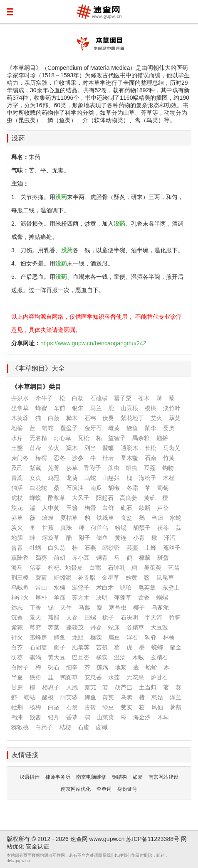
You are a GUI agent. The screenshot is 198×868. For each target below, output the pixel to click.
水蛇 (176, 518)
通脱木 (129, 448)
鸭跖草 (69, 677)
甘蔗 (17, 687)
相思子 (51, 687)
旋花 (17, 508)
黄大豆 (57, 657)
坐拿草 (20, 408)
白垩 (54, 707)
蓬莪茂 (75, 627)
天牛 (66, 607)
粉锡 (121, 528)
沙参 (78, 458)
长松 (151, 448)
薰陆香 (20, 558)
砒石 (126, 508)
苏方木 (81, 598)
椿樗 (41, 458)
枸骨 (90, 508)
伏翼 (108, 418)
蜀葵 (41, 558)
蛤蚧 (151, 667)
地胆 (17, 538)
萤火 (54, 448)
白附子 (20, 667)
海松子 (148, 478)
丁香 (35, 607)
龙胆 (78, 637)
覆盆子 (69, 428)
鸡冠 (54, 478)
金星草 (111, 578)
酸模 (48, 697)
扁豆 (114, 637)
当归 (157, 518)
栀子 (108, 617)
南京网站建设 (163, 777)
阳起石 (105, 498)
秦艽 (90, 687)
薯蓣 (176, 707)
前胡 (59, 558)
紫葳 (35, 468)
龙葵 (72, 478)
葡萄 (163, 488)
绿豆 (108, 707)
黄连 (121, 538)
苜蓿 (35, 448)
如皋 (138, 777)
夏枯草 (69, 518)
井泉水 (20, 398)
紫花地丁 (132, 418)
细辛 (72, 667)
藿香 (144, 598)
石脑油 (75, 488)
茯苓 (163, 528)
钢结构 (119, 777)
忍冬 (59, 458)
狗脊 (151, 637)
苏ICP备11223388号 (153, 839)
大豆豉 (159, 627)
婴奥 (169, 428)
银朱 (78, 408)
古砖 (90, 707)
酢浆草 (57, 498)
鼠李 (151, 428)
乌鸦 (126, 697)
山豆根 (129, 408)
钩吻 (168, 468)
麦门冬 (20, 458)
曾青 (17, 548)
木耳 (163, 717)
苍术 (144, 398)
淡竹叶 (172, 408)
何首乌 (99, 528)
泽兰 (176, 697)
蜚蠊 (108, 448)
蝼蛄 (30, 697)
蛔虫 (131, 468)
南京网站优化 (76, 789)
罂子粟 (123, 398)
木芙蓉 (20, 418)
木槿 (169, 478)
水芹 (17, 438)
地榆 (17, 428)
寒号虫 (118, 607)
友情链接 (25, 755)
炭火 (17, 528)
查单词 (104, 789)
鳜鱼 (132, 428)
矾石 (54, 667)
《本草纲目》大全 (38, 368)
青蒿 (17, 478)
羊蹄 (59, 598)
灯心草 (62, 438)
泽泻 (170, 538)
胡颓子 (142, 528)
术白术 (105, 588)
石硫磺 (99, 398)
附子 (84, 538)
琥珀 (126, 588)
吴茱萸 (153, 568)
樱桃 (151, 408)
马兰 (96, 408)
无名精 (38, 438)
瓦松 (84, 438)
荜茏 (175, 418)
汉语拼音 (30, 777)
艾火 (156, 418)
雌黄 (114, 428)
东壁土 (171, 588)
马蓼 (84, 607)
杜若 (108, 458)
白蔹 (54, 418)
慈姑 (157, 697)
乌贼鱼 (20, 588)
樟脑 (145, 558)
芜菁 (54, 468)
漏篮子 (81, 588)
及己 (17, 468)
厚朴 (41, 598)
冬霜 (132, 488)
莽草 (17, 518)
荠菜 (54, 627)
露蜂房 (38, 637)
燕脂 (54, 617)
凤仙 (157, 707)
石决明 (129, 617)
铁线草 (105, 518)
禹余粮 (141, 438)
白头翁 (57, 548)
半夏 (17, 677)
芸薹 (132, 548)
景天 (35, 617)
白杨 (78, 398)
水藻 (114, 677)
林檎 (169, 637)
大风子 (81, 498)
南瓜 (96, 488)
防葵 (17, 657)
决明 (102, 598)
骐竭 (35, 657)
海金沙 (142, 717)
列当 (90, 448)
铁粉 (35, 677)
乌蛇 (90, 478)
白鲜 (108, 508)
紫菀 (17, 627)
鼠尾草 (165, 578)
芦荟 (163, 508)
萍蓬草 (123, 598)
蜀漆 (17, 717)
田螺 (90, 617)
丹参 (96, 627)
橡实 (102, 657)
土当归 (148, 687)
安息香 (93, 677)
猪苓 (35, 568)
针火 (17, 637)
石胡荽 (38, 647)
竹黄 (169, 458)
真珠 (66, 528)
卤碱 (102, 727)
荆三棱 (20, 578)
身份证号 (127, 789)
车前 (59, 408)
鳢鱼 (59, 637)
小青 (139, 538)
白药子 (44, 727)
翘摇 (162, 438)
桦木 (72, 418)
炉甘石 (159, 677)
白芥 (17, 647)
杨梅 (35, 707)
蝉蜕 (35, 498)
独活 (17, 488)
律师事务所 (58, 777)
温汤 (120, 657)
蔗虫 (114, 468)
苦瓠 (102, 647)
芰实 (126, 707)
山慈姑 (111, 478)
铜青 (102, 558)
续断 (145, 508)
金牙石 (93, 428)
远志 (17, 607)
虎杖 (17, 498)
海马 (17, 568)
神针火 (20, 598)
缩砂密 (111, 548)
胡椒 (114, 488)
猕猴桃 (20, 727)
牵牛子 (44, 398)
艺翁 (174, 568)
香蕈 (72, 717)
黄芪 (108, 697)
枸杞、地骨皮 (65, 568)
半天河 (153, 617)
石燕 (90, 548)
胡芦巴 (124, 687)
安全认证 (37, 846)
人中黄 (51, 508)
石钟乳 (116, 568)
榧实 (96, 637)
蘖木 (72, 448)
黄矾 (150, 498)
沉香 (17, 617)
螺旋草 (51, 538)
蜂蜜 (41, 408)
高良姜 (129, 498)
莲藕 (102, 667)
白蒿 (95, 568)
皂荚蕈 (147, 588)
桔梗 (65, 727)
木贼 (138, 657)
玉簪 (72, 508)
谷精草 (135, 627)
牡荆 (17, 707)
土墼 (17, 448)
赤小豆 (81, 558)
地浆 (121, 667)
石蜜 (84, 727)
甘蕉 (48, 528)
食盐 (126, 518)
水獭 (59, 588)
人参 (72, 617)
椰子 (139, 607)
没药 (18, 138)
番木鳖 (129, 458)
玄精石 (159, 657)
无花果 (135, 677)
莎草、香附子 (84, 468)
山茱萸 (105, 717)
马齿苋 (172, 448)
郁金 (176, 647)
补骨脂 (87, 578)
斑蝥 (163, 558)
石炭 (72, 707)
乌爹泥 (160, 607)
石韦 (90, 418)
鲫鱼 (102, 538)
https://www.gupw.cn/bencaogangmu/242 (93, 343)
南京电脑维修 (91, 777)
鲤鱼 (90, 697)
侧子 (59, 647)
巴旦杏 (81, 657)
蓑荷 (41, 578)
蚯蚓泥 (62, 578)
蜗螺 (162, 598)
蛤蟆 (48, 518)
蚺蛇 (48, 428)
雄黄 (131, 578)
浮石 (132, 637)
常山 (41, 588)
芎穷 (35, 627)
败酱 (35, 717)
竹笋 (175, 617)
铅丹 (54, 717)
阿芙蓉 (69, 697)
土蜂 (151, 548)
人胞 (72, 687)
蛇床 (114, 627)
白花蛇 (38, 488)
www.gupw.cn (107, 839)
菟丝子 (172, 548)
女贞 (35, 478)
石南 (151, 458)
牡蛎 (35, 548)
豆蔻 (150, 468)
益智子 (117, 438)
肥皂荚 (81, 647)
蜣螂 (157, 647)
